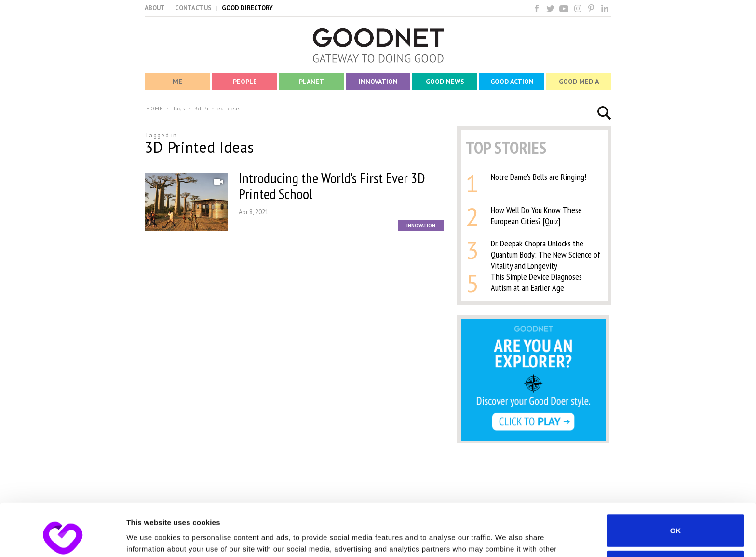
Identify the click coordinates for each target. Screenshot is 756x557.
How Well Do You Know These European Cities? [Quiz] (536, 216)
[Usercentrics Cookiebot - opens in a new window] (62, 538)
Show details (149, 538)
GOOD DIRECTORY (247, 8)
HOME (155, 109)
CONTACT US (193, 8)
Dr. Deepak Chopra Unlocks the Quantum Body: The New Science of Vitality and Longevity (546, 254)
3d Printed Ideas (218, 109)
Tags (179, 109)
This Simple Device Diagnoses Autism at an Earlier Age (536, 282)
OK (676, 481)
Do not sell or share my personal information (676, 517)
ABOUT (155, 8)
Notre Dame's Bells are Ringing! (539, 177)
